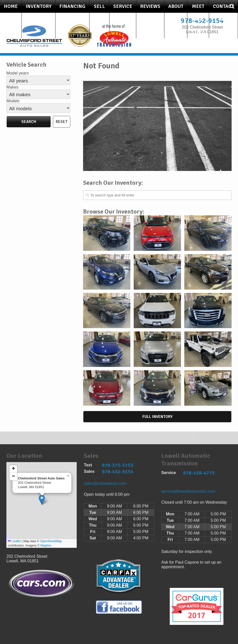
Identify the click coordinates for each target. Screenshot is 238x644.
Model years (18, 73)
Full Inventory (157, 417)
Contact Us (223, 13)
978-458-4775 (199, 473)
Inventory (38, 6)
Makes (12, 87)
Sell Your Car (99, 19)
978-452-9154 (118, 472)
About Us (176, 13)
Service (123, 6)
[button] (42, 500)
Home (11, 6)
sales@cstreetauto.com (105, 483)
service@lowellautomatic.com (188, 491)
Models (13, 101)
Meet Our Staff (198, 19)
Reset (62, 122)
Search (29, 122)
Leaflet (14, 541)
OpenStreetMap (51, 541)
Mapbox (46, 546)
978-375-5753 (118, 465)
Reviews (150, 6)
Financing (72, 6)
